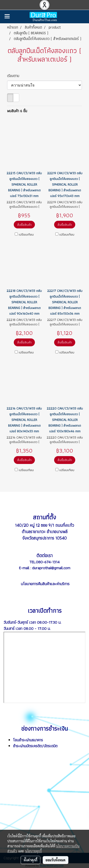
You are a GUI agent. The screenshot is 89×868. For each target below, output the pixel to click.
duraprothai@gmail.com (51, 568)
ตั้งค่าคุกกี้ (30, 860)
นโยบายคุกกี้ (33, 851)
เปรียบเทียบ (26, 234)
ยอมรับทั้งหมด (56, 860)
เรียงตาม (15, 76)
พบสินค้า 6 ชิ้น (17, 111)
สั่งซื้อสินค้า (24, 225)
